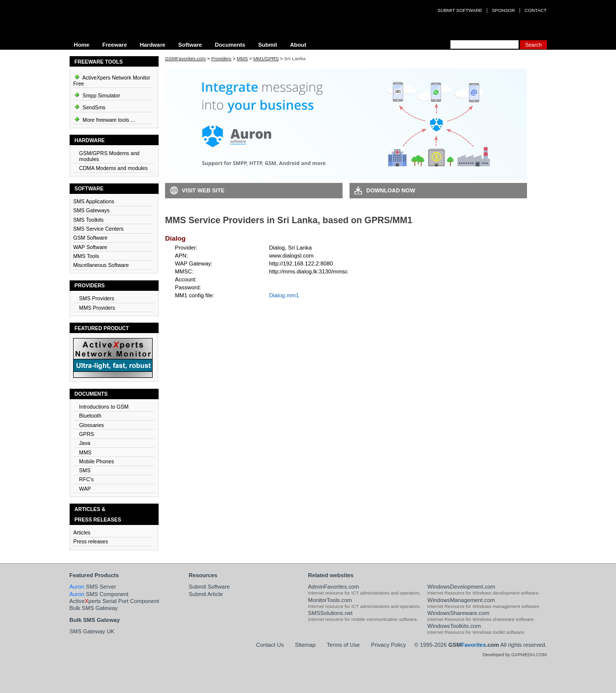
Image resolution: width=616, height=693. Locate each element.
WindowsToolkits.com (454, 626)
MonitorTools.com (330, 600)
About (298, 45)
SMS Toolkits (88, 220)
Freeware (115, 45)
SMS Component (99, 594)
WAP (85, 489)
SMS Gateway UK (92, 631)
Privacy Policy (388, 645)
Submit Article (206, 594)
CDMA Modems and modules (113, 168)
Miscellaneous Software (101, 265)
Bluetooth (90, 416)
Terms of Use (343, 645)
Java (85, 443)
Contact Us (270, 645)
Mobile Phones (96, 461)
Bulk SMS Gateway (94, 608)
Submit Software (210, 587)
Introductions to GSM (104, 407)
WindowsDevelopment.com (462, 587)
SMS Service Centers (98, 229)
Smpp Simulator (96, 94)
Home (82, 45)
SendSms (89, 106)
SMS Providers (97, 298)
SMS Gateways (91, 210)
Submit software (460, 10)
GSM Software (90, 238)
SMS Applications (94, 201)
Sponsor (503, 10)
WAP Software (90, 247)
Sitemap (305, 645)
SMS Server (93, 587)
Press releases (90, 541)
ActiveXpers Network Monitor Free (112, 79)
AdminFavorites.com (334, 587)
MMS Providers (97, 308)
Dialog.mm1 (284, 295)
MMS (85, 452)
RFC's (86, 479)
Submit (267, 45)
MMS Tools (86, 256)
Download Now (391, 190)
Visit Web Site (203, 190)
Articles (82, 532)
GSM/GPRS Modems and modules (109, 156)
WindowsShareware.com (459, 613)
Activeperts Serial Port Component (114, 601)
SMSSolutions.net (331, 613)
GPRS (87, 434)
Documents (230, 45)
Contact (535, 10)
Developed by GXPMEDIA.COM (515, 655)
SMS (85, 470)
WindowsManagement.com (461, 600)
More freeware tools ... (104, 118)
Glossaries (91, 425)
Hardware (152, 45)
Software (190, 45)
